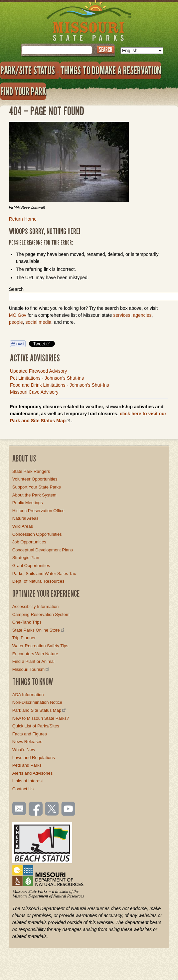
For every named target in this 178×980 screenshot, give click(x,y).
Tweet (42, 344)
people (16, 322)
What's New (24, 750)
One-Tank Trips (27, 622)
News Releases (27, 742)
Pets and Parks (27, 765)
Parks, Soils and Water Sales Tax (44, 574)
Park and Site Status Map (40, 710)
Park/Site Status (30, 70)
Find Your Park (23, 91)
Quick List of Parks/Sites (36, 726)
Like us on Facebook (36, 809)
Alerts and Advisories (32, 773)
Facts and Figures (30, 734)
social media (39, 322)
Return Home (23, 219)
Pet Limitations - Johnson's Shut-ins (47, 378)
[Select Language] (142, 51)
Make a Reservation (130, 70)
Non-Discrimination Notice (37, 702)
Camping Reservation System (41, 614)
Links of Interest (28, 781)
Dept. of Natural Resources (38, 581)
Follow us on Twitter (51, 809)
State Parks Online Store (39, 630)
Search (16, 289)
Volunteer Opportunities (35, 479)
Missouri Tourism (31, 669)
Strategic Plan (26, 558)
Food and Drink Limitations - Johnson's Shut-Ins (60, 385)
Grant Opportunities (31, 566)
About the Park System (34, 495)
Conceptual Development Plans (43, 550)
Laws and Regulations (34, 758)
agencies (142, 315)
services (122, 315)
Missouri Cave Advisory (34, 392)
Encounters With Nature (35, 654)
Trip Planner (24, 638)
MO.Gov (18, 315)
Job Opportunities (29, 542)
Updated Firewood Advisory (38, 371)
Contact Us (23, 789)
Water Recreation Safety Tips (40, 646)
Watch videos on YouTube (69, 809)
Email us (18, 809)
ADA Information (28, 695)
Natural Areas (25, 518)
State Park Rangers (31, 471)
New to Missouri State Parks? (41, 718)
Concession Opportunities (37, 534)
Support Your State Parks (37, 487)
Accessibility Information (35, 606)
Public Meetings (28, 503)
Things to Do (80, 70)
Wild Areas (23, 526)
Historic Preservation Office (38, 511)
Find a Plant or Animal (33, 661)
